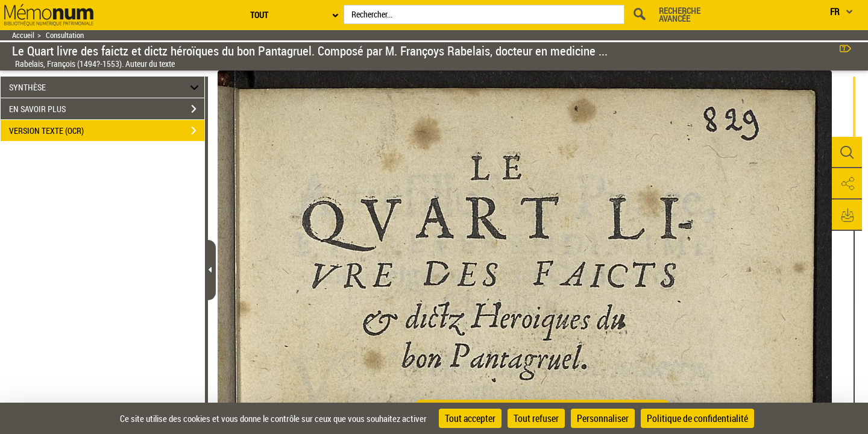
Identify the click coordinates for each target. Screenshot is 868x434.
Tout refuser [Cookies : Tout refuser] (536, 418)
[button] (847, 153)
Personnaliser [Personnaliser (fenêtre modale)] (603, 418)
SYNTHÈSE (106, 87)
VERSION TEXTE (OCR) (107, 131)
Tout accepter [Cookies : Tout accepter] (470, 418)
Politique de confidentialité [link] (697, 418)
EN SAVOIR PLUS (107, 109)
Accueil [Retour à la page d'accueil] (23, 35)
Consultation (65, 35)
